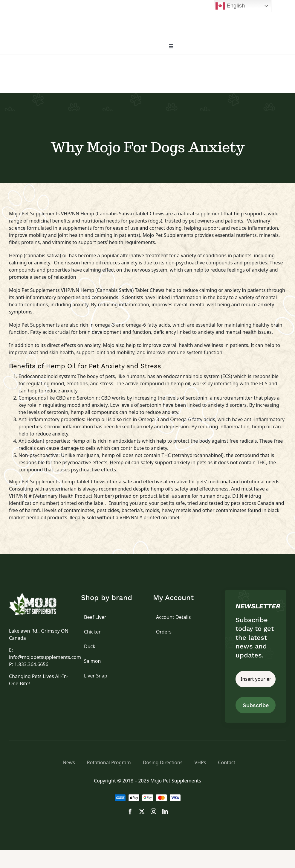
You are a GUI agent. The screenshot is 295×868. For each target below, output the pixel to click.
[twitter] (142, 811)
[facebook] (130, 811)
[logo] (39, 595)
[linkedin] (165, 811)
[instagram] (153, 811)
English (230, 6)
